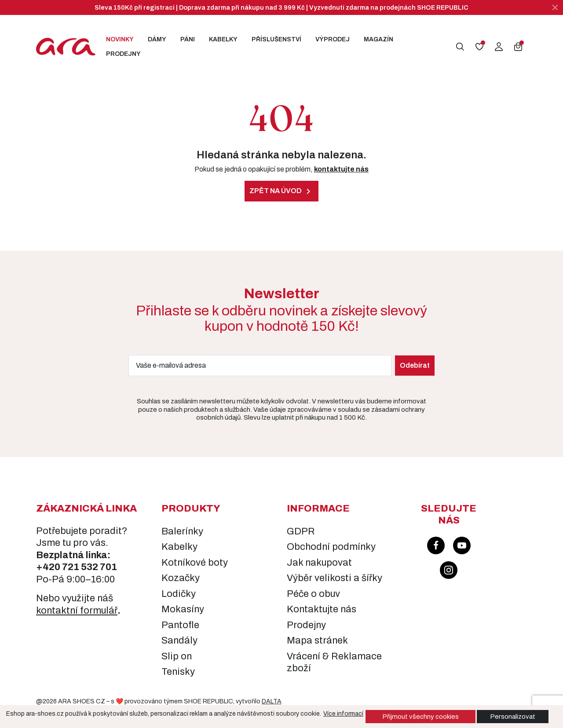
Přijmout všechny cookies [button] (420, 717)
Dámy (157, 39)
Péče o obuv (313, 594)
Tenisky (178, 672)
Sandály (179, 640)
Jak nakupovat (319, 563)
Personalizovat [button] (513, 717)
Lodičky (179, 594)
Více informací (343, 714)
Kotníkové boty (195, 563)
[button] (460, 47)
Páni (188, 39)
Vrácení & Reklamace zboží (334, 662)
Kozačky (181, 578)
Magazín (378, 39)
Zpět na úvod (281, 191)
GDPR (301, 531)
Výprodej (333, 39)
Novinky (120, 39)
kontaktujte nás (341, 169)
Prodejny (123, 54)
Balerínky (182, 531)
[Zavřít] (555, 7)
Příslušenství (276, 39)
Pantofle (180, 625)
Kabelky (223, 39)
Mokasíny (183, 609)
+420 (49, 567)
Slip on (177, 656)
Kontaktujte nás (322, 609)
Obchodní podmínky (331, 547)
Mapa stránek (317, 640)
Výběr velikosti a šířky (335, 578)
